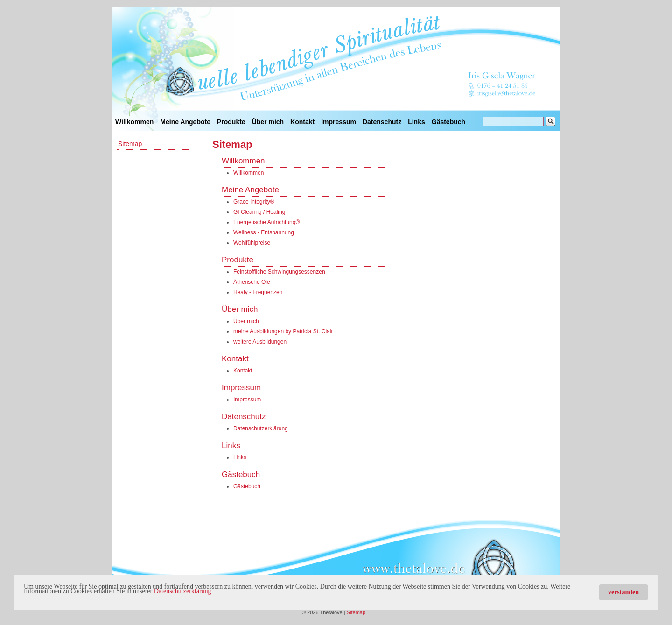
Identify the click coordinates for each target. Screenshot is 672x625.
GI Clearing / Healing (259, 212)
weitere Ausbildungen (260, 342)
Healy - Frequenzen (258, 292)
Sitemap (130, 144)
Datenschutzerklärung (183, 591)
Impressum (339, 122)
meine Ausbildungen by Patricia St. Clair (283, 331)
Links (416, 122)
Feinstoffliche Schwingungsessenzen (279, 272)
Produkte (231, 122)
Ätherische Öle (252, 282)
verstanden (623, 592)
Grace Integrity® (254, 202)
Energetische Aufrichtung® (266, 222)
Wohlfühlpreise (252, 243)
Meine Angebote (185, 122)
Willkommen (134, 122)
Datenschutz (382, 122)
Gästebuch (448, 122)
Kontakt (302, 122)
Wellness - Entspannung (264, 232)
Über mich (268, 122)
